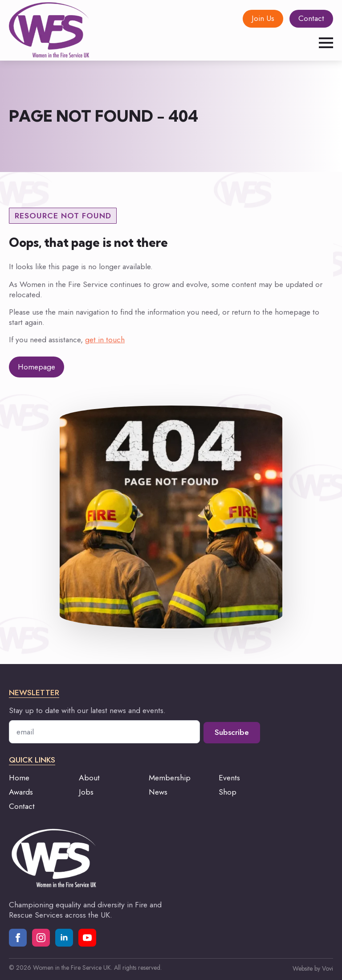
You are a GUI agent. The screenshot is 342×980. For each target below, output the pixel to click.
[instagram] (41, 938)
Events (229, 778)
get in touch (105, 340)
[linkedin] (64, 938)
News (158, 792)
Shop (228, 792)
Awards (21, 792)
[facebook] (18, 938)
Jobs (86, 792)
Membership (170, 778)
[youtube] (87, 938)
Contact (22, 806)
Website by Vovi (313, 968)
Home (19, 778)
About (89, 778)
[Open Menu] (326, 43)
